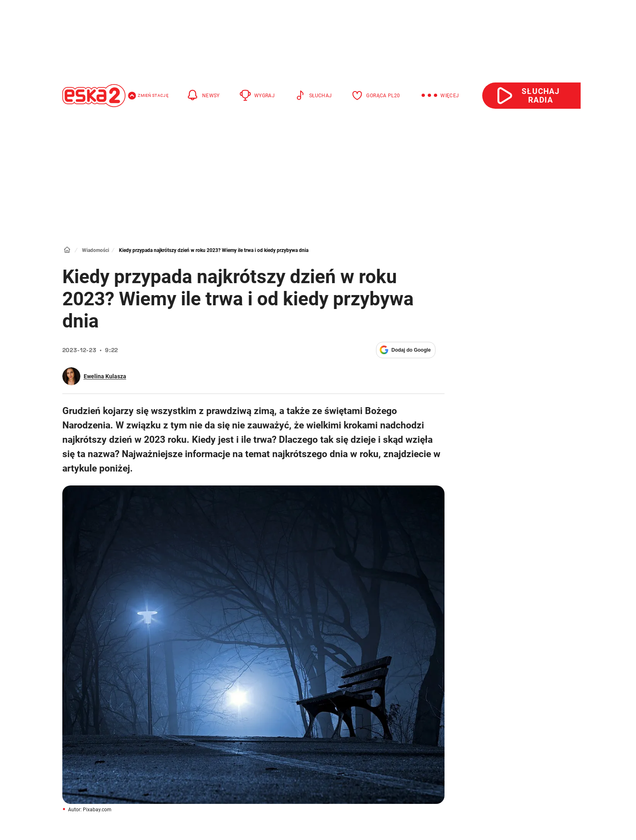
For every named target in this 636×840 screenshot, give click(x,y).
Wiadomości (96, 250)
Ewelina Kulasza (105, 376)
